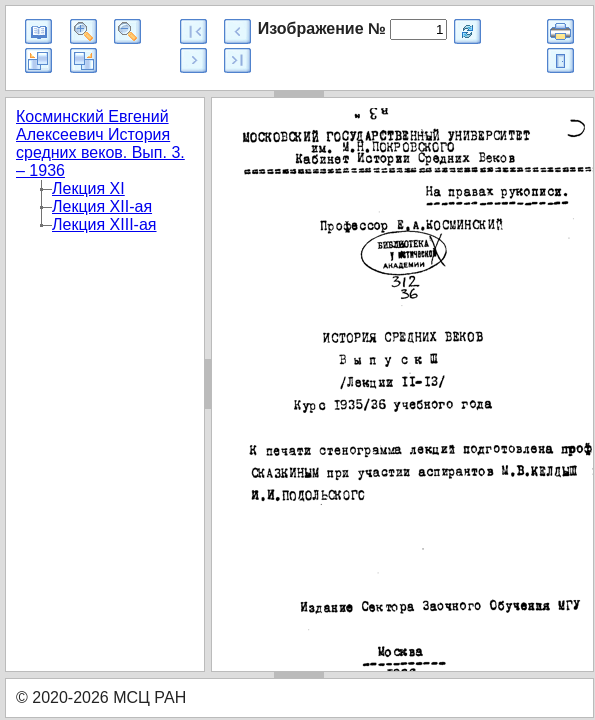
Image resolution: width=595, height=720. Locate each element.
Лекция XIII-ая (104, 224)
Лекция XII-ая (102, 206)
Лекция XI (88, 188)
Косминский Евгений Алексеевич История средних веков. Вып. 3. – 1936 (100, 143)
